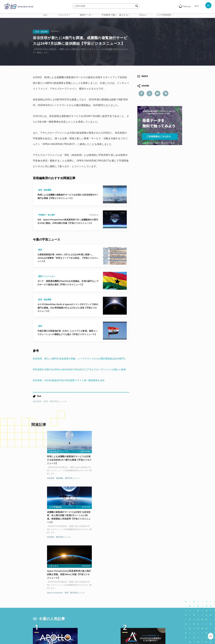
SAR (68, 600)
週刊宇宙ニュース (58, 413)
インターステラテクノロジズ (157, 600)
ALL (45, 15)
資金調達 (45, 490)
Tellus (142, 15)
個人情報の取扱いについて (99, 628)
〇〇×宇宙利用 (164, 15)
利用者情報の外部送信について (123, 628)
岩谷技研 (37, 413)
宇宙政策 (133, 600)
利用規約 (83, 628)
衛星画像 (156, 594)
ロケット (101, 600)
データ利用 (171, 594)
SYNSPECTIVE (83, 600)
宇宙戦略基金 (117, 600)
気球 (46, 413)
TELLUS (66, 594)
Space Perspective (144, 490)
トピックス (63, 15)
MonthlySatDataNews (119, 594)
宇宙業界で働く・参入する (115, 15)
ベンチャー (141, 594)
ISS (59, 600)
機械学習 (48, 600)
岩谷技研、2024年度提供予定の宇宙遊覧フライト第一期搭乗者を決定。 (72, 392)
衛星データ (85, 15)
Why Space (97, 594)
